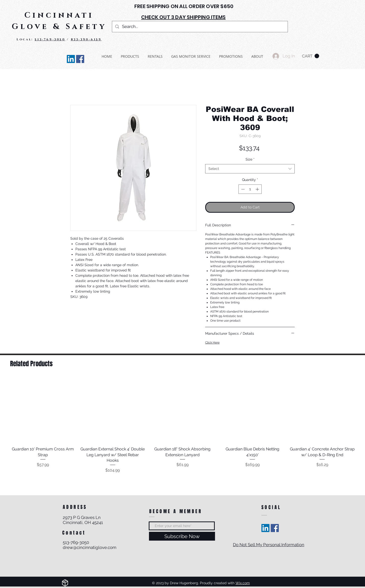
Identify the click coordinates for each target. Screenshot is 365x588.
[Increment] (258, 189)
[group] (182, 425)
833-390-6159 (86, 39)
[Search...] (200, 27)
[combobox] (250, 169)
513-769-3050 (50, 39)
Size (250, 159)
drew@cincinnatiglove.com (90, 547)
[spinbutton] (250, 189)
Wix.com (243, 583)
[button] (311, 56)
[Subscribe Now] (182, 536)
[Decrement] (242, 189)
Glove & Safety (59, 27)
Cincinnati (59, 15)
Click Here (212, 343)
